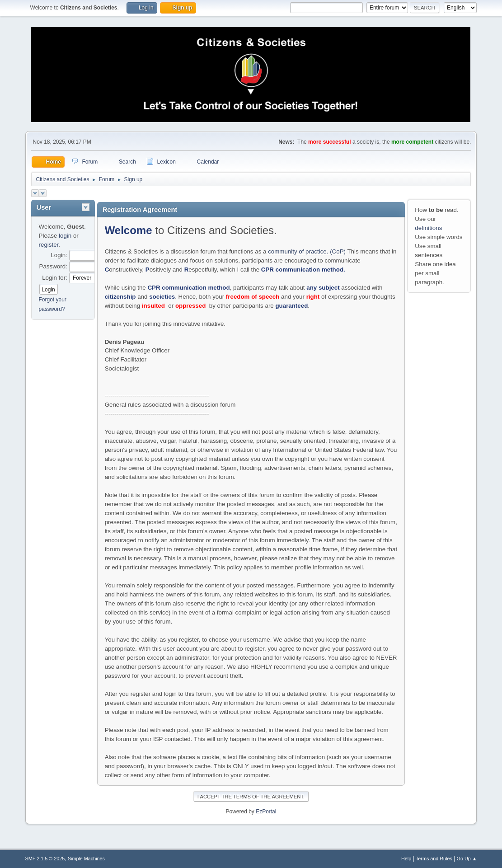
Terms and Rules (434, 859)
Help (406, 859)
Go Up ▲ (467, 859)
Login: (59, 255)
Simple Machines (86, 859)
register (49, 245)
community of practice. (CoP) (307, 251)
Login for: (55, 278)
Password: (53, 266)
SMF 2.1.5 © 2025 (45, 859)
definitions (428, 228)
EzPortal (266, 812)
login (65, 236)
